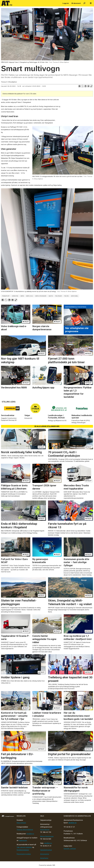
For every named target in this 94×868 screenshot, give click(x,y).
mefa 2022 (30, 296)
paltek (66, 296)
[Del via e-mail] (88, 86)
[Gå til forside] (7, 3)
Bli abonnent (76, 3)
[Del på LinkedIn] (85, 86)
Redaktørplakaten (23, 850)
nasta (51, 296)
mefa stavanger (41, 296)
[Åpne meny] (91, 3)
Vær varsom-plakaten (24, 847)
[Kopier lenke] (91, 86)
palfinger (59, 296)
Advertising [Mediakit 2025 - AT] (44, 858)
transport (6, 296)
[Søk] (84, 3)
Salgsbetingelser (46, 850)
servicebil (75, 296)
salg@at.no (48, 843)
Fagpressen (23, 840)
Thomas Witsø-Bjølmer (25, 830)
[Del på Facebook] (79, 86)
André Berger (45, 830)
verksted (15, 296)
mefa (22, 296)
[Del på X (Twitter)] (82, 86)
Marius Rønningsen (47, 836)
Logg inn (66, 3)
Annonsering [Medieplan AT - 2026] (45, 854)
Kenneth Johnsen (70, 849)
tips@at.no (30, 834)
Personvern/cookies (24, 854)
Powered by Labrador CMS (47, 865)
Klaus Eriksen (21, 823)
